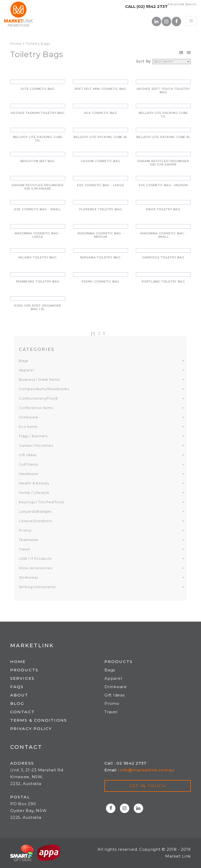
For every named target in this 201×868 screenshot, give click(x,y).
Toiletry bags (38, 43)
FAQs (17, 687)
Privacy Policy (31, 729)
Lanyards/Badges (35, 511)
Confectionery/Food (38, 398)
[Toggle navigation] (191, 21)
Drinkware (29, 417)
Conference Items (36, 408)
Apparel (26, 370)
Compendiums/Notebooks (44, 389)
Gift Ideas (28, 455)
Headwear (29, 474)
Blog (17, 703)
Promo (25, 530)
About (19, 695)
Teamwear (29, 540)
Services (22, 678)
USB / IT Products (35, 559)
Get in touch (148, 786)
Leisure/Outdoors (35, 521)
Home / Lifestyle (34, 493)
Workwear (29, 577)
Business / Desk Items (39, 379)
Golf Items (28, 464)
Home (16, 43)
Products (24, 670)
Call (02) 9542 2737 (146, 6)
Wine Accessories (36, 568)
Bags (24, 361)
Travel (24, 549)
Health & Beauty (34, 483)
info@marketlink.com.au (147, 770)
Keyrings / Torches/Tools (41, 502)
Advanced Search (182, 4)
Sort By (144, 61)
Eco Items (28, 427)
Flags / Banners (33, 436)
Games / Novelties (36, 445)
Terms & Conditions (39, 720)
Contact (23, 712)
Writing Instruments (37, 587)
